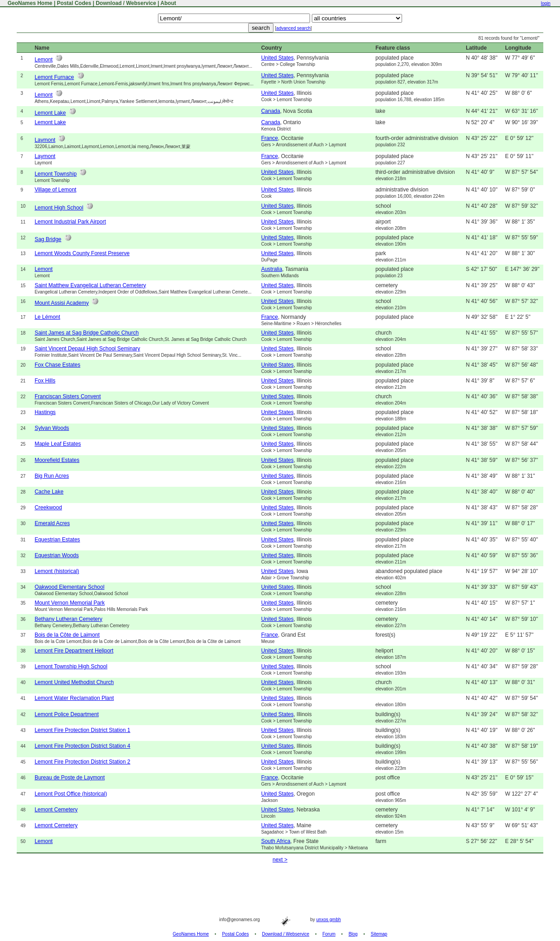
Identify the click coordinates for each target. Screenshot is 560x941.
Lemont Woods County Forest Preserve (82, 253)
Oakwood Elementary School (70, 587)
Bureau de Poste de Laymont (70, 778)
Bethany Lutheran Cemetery (69, 619)
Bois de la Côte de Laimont (67, 635)
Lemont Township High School (71, 666)
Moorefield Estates (57, 460)
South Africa (276, 841)
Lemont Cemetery (56, 810)
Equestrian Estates (58, 540)
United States (278, 58)
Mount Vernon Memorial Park (70, 603)
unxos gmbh (329, 920)
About (169, 3)
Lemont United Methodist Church (74, 682)
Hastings (45, 412)
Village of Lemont (56, 190)
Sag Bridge (48, 239)
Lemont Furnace (54, 77)
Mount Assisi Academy (62, 303)
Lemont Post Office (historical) (71, 794)
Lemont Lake (50, 113)
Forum (329, 934)
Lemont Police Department (67, 714)
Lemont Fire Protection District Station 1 (83, 730)
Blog (353, 934)
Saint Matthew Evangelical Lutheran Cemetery (90, 285)
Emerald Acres (52, 523)
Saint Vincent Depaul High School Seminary (88, 349)
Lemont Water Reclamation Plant (74, 698)
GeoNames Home (29, 3)
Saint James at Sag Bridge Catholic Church (87, 333)
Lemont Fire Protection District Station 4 (83, 746)
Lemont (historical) (57, 571)
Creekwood (49, 508)
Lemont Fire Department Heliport (74, 651)
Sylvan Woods (52, 428)
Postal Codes (74, 3)
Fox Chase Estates (58, 365)
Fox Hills (45, 381)
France (270, 138)
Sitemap (379, 934)
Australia (272, 269)
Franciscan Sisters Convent (68, 396)
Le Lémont (48, 317)
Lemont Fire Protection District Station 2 (83, 762)
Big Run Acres (52, 476)
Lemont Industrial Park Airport (70, 222)
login (546, 3)
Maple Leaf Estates (58, 444)
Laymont (45, 140)
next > (280, 860)
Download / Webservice (126, 3)
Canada (271, 111)
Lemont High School (59, 208)
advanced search (293, 28)
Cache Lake (49, 492)
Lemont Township (56, 174)
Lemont (44, 60)
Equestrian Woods (57, 555)
